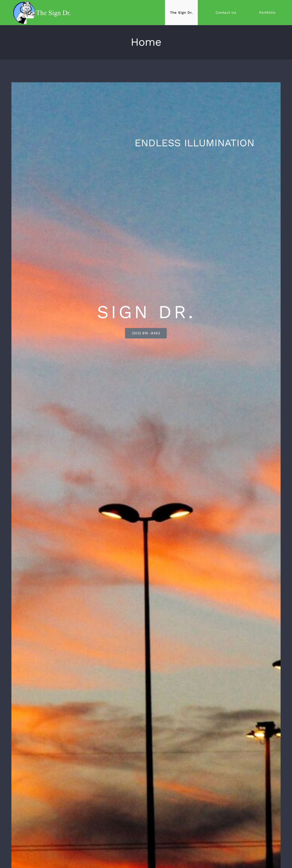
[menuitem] (188, 13)
